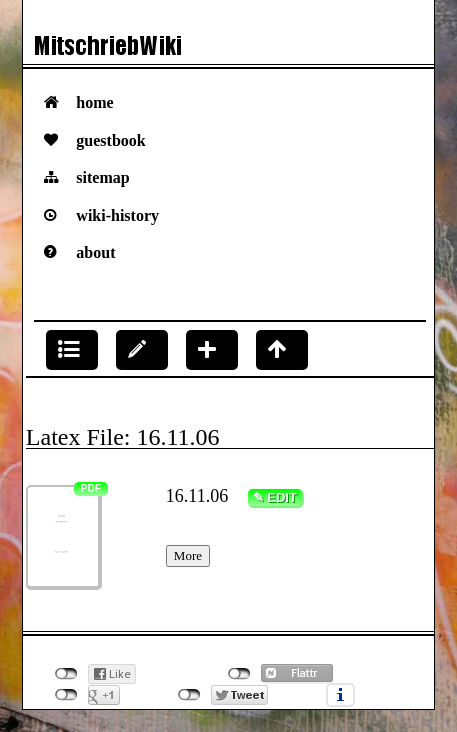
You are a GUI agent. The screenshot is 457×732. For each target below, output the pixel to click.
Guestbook (110, 140)
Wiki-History (117, 215)
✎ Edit (275, 497)
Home (94, 102)
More (188, 555)
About (95, 252)
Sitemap (102, 177)
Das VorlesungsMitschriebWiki (228, 50)
